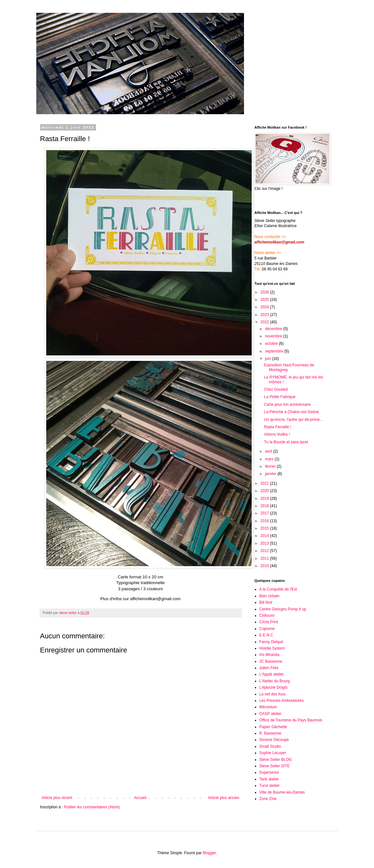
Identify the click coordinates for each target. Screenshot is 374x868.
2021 (265, 483)
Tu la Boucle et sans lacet (286, 442)
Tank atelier (269, 779)
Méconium (268, 707)
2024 (265, 307)
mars (270, 459)
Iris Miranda (270, 655)
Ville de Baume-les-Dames (282, 792)
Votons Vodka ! (277, 434)
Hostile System (272, 648)
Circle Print (269, 622)
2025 (265, 300)
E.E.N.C (266, 635)
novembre (274, 336)
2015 (265, 528)
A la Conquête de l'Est (278, 589)
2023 (265, 315)
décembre (274, 329)
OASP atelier (270, 714)
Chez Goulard (276, 389)
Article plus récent (57, 798)
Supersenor (269, 772)
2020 (265, 491)
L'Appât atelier (272, 674)
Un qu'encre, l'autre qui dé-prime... (293, 420)
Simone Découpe (274, 740)
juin (268, 359)
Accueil (140, 798)
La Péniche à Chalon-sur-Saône (291, 412)
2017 (265, 513)
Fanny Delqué (271, 642)
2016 (265, 521)
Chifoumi (267, 616)
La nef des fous (273, 694)
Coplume (267, 629)
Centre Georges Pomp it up (283, 609)
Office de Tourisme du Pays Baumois (291, 720)
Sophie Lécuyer (273, 753)
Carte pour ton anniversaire (287, 404)
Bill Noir (266, 602)
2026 (265, 292)
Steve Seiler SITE (275, 766)
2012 (265, 551)
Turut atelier (270, 786)
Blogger (209, 853)
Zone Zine (268, 799)
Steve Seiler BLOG (276, 760)
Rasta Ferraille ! (278, 427)
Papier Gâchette (273, 727)
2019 (265, 498)
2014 (265, 536)
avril (269, 451)
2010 (265, 566)
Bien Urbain (270, 596)
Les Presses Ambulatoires (282, 701)
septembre (274, 351)
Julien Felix (269, 668)
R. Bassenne (270, 733)
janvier (271, 474)
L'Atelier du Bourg (275, 681)
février (271, 466)
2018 (265, 506)
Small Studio (270, 746)
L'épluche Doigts (274, 687)
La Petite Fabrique (280, 397)
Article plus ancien (224, 798)
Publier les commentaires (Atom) (92, 807)
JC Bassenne (271, 661)
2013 (265, 543)
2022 (265, 322)
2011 (265, 558)
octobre (272, 344)
